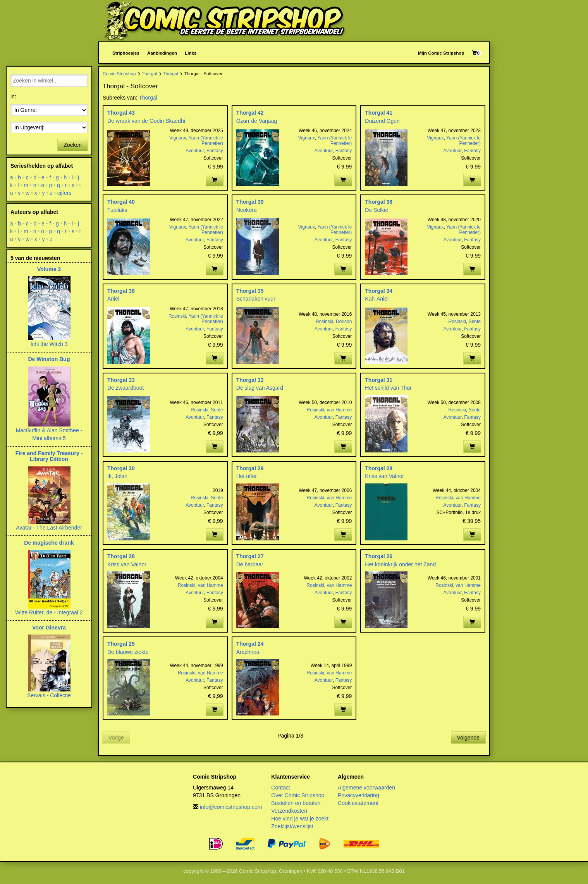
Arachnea (248, 652)
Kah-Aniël (377, 299)
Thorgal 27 (250, 556)
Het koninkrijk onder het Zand (400, 564)
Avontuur (195, 151)
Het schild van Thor (388, 388)
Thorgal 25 (121, 644)
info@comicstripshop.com (231, 807)
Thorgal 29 (250, 468)
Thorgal (150, 73)
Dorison (344, 322)
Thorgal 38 (379, 202)
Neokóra (247, 210)
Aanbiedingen (162, 53)
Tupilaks (117, 210)
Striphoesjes (126, 53)
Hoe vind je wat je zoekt (300, 819)
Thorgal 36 (121, 291)
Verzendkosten (289, 811)
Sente (475, 322)
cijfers (64, 193)
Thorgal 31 (379, 380)
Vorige (116, 738)
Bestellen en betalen (296, 803)
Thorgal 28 (379, 468)
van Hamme (340, 410)
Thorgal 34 (379, 291)
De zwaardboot (126, 388)
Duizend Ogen (382, 121)
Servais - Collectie (49, 695)
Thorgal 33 (121, 380)
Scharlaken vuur (256, 299)
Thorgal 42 (250, 113)
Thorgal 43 (121, 113)
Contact (280, 788)
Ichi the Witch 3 (49, 344)
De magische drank (49, 543)
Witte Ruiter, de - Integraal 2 (49, 612)
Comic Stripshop (119, 73)
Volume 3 (49, 269)
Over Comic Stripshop (298, 795)
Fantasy (215, 151)
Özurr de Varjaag (257, 121)
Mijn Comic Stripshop (441, 53)
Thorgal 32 (250, 380)
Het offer (247, 476)
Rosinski (177, 316)
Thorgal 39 (250, 202)
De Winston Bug (49, 359)
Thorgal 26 (379, 556)
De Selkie (377, 210)
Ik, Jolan (117, 476)
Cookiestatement (358, 803)
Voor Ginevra (49, 628)
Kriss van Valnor (384, 476)
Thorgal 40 (121, 202)
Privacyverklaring (358, 795)
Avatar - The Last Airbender (49, 528)
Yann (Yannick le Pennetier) (206, 141)
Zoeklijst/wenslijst (292, 826)
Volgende (468, 738)
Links (191, 53)
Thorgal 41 (379, 113)
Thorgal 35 (250, 291)
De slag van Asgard (260, 388)
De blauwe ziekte (128, 652)
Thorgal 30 (121, 468)
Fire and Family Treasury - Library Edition (49, 456)
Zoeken (73, 145)
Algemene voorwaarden (366, 788)
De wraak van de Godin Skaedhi (146, 121)
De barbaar (250, 564)
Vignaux (178, 138)
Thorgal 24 (250, 644)
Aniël (113, 299)
